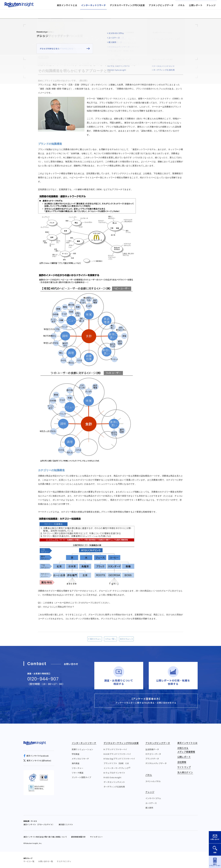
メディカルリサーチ (80, 759)
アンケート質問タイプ (81, 777)
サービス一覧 (29, 861)
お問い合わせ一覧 (46, 861)
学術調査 (76, 754)
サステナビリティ (64, 861)
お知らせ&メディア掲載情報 (110, 6)
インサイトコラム (153, 798)
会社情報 (131, 6)
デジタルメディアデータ (156, 763)
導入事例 (149, 808)
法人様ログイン (164, 6)
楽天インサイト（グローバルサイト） (39, 824)
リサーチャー (78, 768)
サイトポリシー (96, 837)
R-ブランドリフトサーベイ (115, 749)
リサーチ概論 (78, 773)
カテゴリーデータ (153, 754)
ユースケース (151, 803)
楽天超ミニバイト (66, 824)
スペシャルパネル (153, 781)
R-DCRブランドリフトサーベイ (117, 754)
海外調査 (76, 763)
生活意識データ (152, 749)
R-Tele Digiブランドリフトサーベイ (119, 759)
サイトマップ (146, 6)
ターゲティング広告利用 (114, 787)
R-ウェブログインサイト (114, 773)
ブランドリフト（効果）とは (116, 763)
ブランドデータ (152, 759)
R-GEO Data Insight (112, 777)
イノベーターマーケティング (117, 768)
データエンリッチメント (114, 782)
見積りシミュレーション (82, 749)
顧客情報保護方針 (79, 837)
